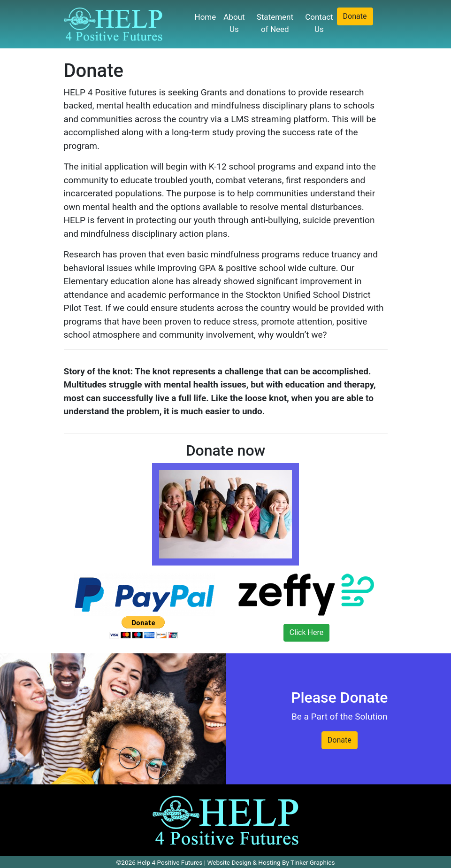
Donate (355, 16)
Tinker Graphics (313, 862)
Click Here (306, 632)
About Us (234, 23)
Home (206, 17)
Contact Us (319, 23)
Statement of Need (275, 23)
